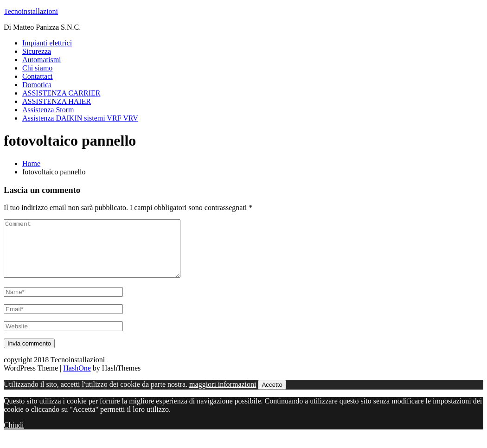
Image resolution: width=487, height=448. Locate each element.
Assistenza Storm (48, 110)
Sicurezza (37, 51)
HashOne (77, 379)
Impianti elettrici (47, 43)
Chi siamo (37, 68)
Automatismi (42, 60)
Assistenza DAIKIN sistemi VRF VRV (80, 118)
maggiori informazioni (223, 395)
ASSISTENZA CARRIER (61, 93)
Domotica (37, 85)
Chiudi (14, 436)
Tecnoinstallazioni (31, 11)
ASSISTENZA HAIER (57, 101)
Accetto (272, 396)
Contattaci (38, 76)
